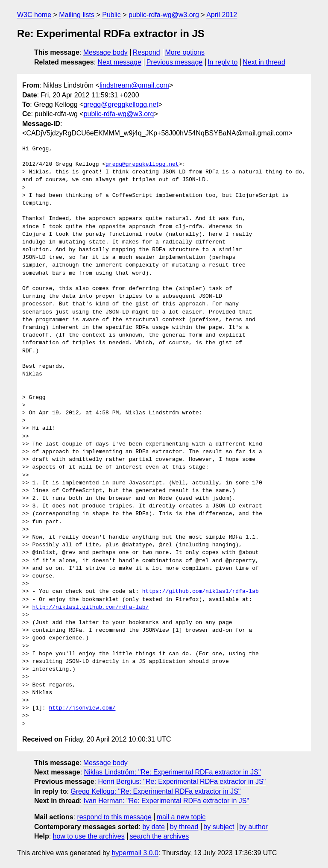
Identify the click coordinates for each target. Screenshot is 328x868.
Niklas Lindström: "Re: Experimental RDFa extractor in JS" (173, 772)
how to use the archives (89, 836)
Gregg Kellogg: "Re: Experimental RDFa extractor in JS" (155, 791)
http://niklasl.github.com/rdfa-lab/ (90, 607)
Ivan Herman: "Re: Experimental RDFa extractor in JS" (167, 801)
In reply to (223, 62)
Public (111, 15)
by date (153, 827)
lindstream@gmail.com (134, 85)
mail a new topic (181, 817)
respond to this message (114, 817)
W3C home (34, 15)
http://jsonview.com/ (82, 708)
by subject (219, 827)
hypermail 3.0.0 (135, 853)
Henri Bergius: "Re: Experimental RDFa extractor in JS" (182, 781)
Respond (146, 52)
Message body (105, 52)
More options (185, 52)
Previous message (175, 62)
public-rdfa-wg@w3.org (164, 15)
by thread (184, 827)
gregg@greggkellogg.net (121, 104)
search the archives (160, 836)
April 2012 (222, 15)
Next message (120, 62)
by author (253, 827)
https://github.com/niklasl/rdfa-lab (201, 592)
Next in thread (264, 62)
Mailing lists (77, 15)
